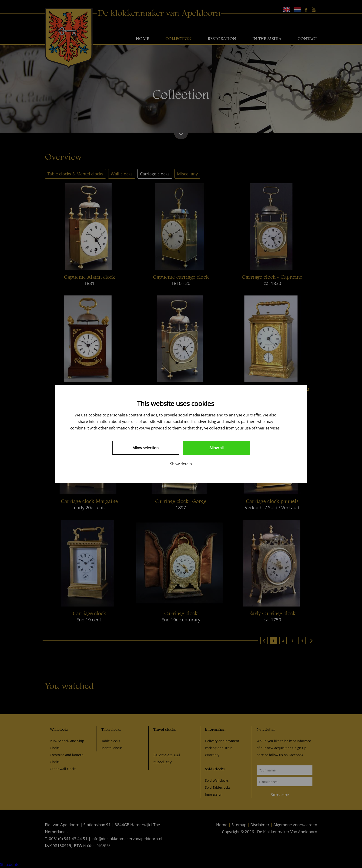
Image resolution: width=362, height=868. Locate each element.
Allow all (216, 448)
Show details (181, 464)
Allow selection (146, 448)
